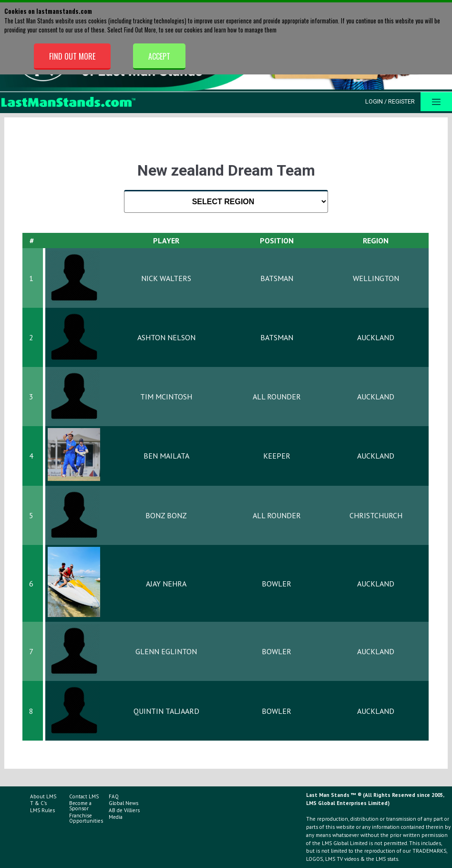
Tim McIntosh (166, 397)
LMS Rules (42, 810)
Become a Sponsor (80, 806)
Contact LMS (84, 796)
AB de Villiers (124, 810)
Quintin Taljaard (166, 711)
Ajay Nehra (166, 584)
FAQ (114, 796)
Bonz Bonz (166, 515)
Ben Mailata (166, 456)
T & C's (38, 803)
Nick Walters (166, 278)
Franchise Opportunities (86, 818)
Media (116, 817)
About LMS (43, 796)
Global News (123, 803)
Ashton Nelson (166, 337)
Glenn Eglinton (166, 651)
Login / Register (390, 101)
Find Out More (72, 56)
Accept (159, 56)
